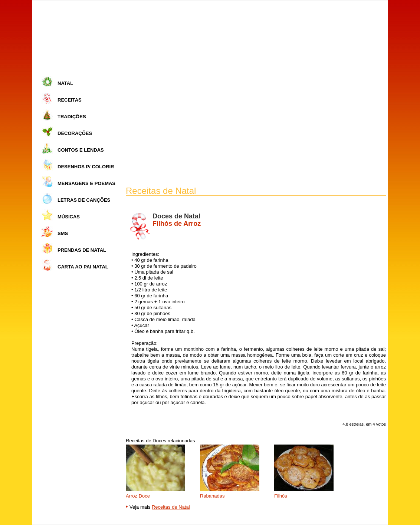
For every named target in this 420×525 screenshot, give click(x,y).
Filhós (281, 496)
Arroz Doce (138, 496)
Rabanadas (212, 496)
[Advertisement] (256, 131)
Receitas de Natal (171, 507)
